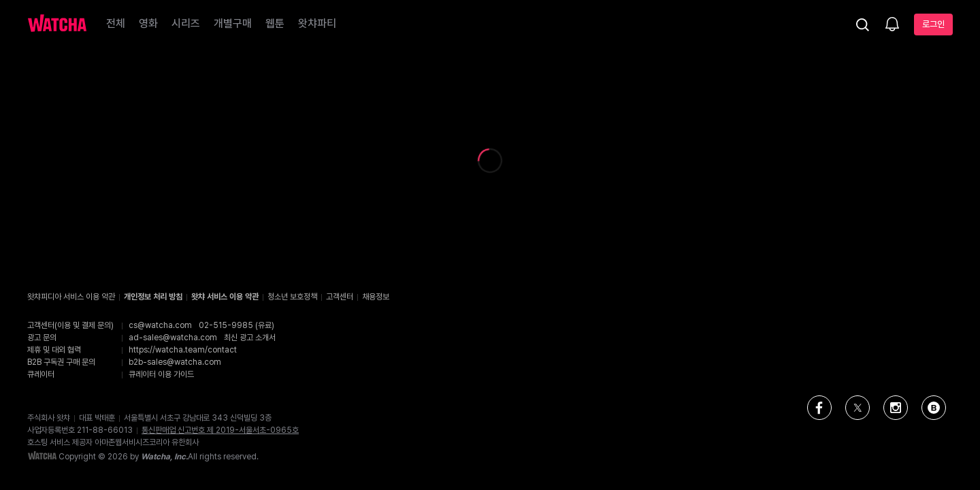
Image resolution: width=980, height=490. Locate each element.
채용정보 (376, 297)
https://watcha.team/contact (183, 350)
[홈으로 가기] (57, 24)
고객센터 (340, 297)
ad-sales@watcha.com (173, 338)
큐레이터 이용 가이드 (161, 374)
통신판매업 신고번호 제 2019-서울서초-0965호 (220, 430)
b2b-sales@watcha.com (175, 362)
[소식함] (892, 25)
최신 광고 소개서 (250, 338)
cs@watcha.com (160, 325)
